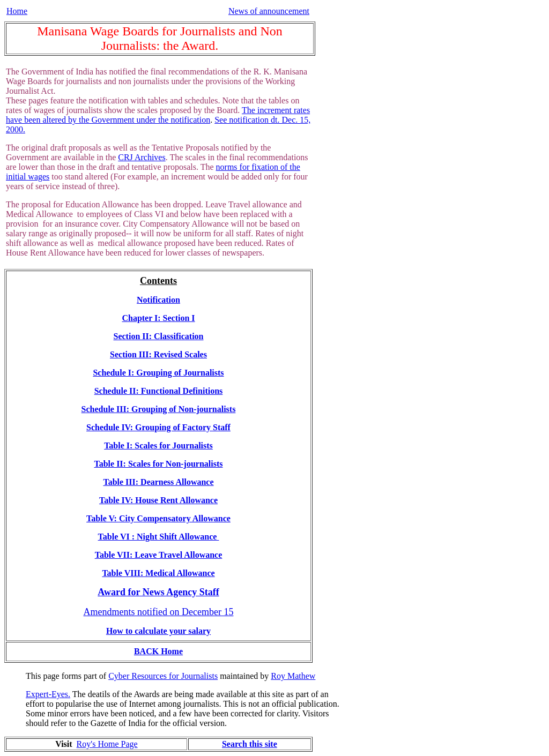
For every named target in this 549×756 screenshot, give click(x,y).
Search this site (250, 744)
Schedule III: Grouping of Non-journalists (159, 409)
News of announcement (269, 11)
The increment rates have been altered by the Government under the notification (158, 115)
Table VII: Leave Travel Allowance (159, 555)
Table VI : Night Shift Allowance (159, 537)
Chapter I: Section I (158, 318)
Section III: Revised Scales (158, 354)
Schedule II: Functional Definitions (159, 391)
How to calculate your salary (158, 631)
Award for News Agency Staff (158, 592)
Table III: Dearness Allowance (158, 482)
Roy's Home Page (107, 744)
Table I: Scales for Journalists (158, 446)
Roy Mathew (293, 676)
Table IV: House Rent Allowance (158, 500)
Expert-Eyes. (48, 694)
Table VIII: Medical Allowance (158, 573)
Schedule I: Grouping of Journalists (158, 373)
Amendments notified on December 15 (159, 612)
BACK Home (158, 651)
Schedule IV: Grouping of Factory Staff (158, 427)
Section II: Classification (159, 336)
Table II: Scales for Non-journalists (158, 464)
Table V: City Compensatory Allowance (158, 518)
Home (17, 11)
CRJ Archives (142, 157)
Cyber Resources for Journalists (163, 676)
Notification (158, 300)
